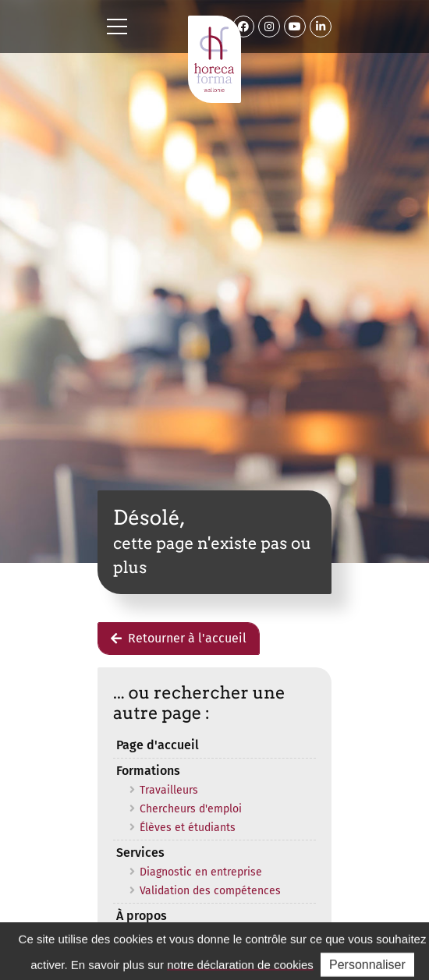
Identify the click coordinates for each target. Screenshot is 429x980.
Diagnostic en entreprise (201, 872)
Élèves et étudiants (188, 828)
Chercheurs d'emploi (191, 809)
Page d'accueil (158, 745)
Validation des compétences (210, 891)
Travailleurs (169, 790)
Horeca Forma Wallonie (214, 59)
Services (140, 853)
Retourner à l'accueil (179, 638)
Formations (148, 771)
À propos (142, 916)
